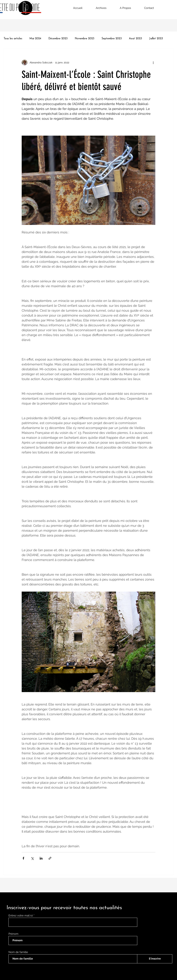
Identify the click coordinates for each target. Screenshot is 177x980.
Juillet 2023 (156, 39)
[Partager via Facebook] (23, 858)
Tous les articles (13, 39)
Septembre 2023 (112, 39)
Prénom (13, 934)
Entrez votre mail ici (21, 916)
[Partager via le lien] (50, 858)
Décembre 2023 (58, 39)
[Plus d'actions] (153, 62)
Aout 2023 (135, 39)
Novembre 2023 (85, 39)
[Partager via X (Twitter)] (32, 858)
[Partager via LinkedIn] (41, 858)
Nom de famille (18, 952)
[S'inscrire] (155, 959)
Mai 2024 (35, 39)
